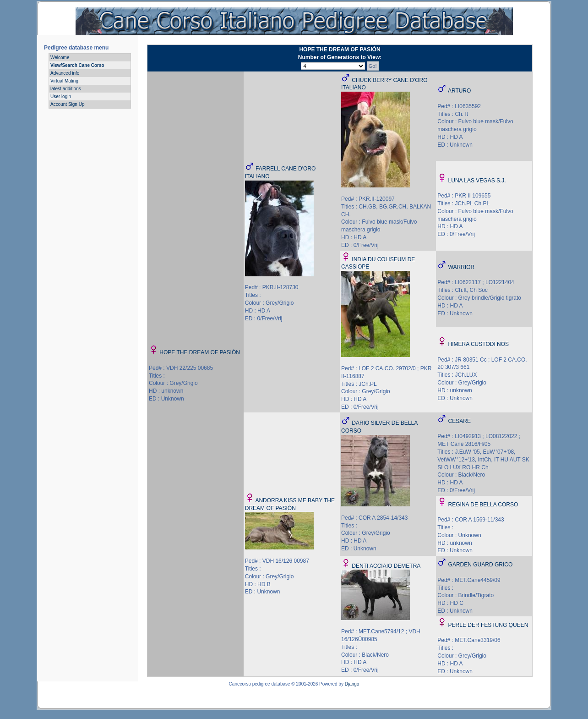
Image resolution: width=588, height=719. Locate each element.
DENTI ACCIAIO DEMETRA (386, 566)
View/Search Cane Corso (77, 65)
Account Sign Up (68, 104)
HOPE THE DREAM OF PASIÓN (200, 352)
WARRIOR (462, 267)
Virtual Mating (64, 81)
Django (352, 684)
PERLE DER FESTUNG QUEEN (488, 625)
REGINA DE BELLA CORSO (483, 505)
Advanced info (65, 73)
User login (61, 96)
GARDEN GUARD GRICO (481, 565)
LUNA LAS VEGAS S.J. (477, 181)
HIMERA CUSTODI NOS (479, 344)
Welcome (60, 58)
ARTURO (459, 91)
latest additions (66, 89)
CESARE (460, 421)
